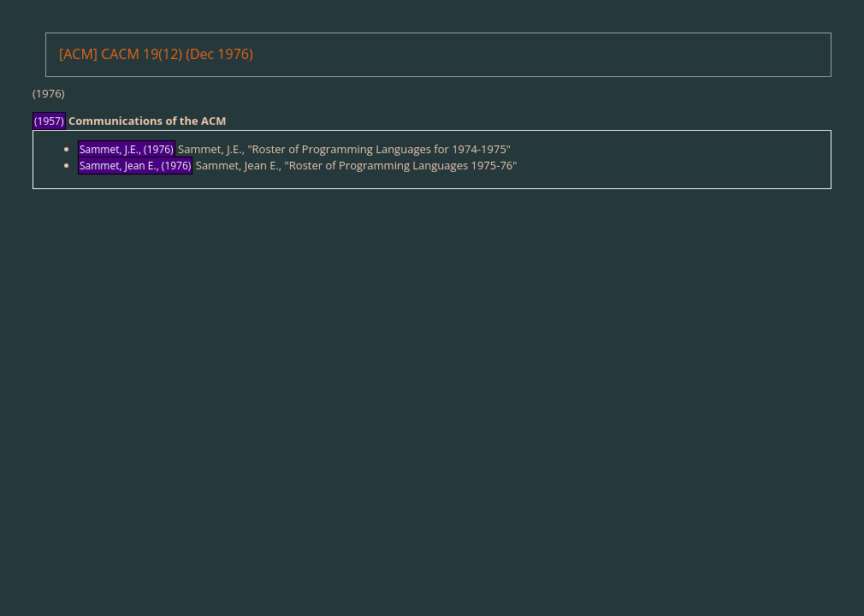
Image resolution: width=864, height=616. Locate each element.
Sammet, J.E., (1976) (127, 149)
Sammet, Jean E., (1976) (135, 166)
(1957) (49, 121)
